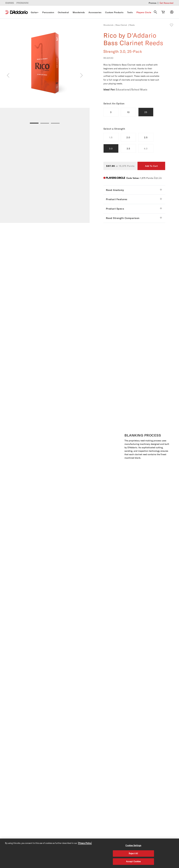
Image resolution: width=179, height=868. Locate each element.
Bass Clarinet (122, 25)
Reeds (132, 25)
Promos (153, 3)
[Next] (81, 75)
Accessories (95, 12)
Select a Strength (114, 129)
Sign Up (158, 178)
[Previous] (8, 75)
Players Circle (144, 12)
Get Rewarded (166, 3)
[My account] (172, 12)
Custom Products (114, 12)
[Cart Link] (163, 12)
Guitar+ (35, 12)
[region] (89, 853)
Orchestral (63, 12)
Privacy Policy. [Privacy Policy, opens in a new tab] (85, 843)
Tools (130, 12)
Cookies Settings (133, 845)
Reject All (133, 853)
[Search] (155, 12)
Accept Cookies (133, 861)
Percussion (48, 12)
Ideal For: (109, 89)
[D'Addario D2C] (19, 12)
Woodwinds (79, 12)
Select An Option (114, 103)
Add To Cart (151, 166)
